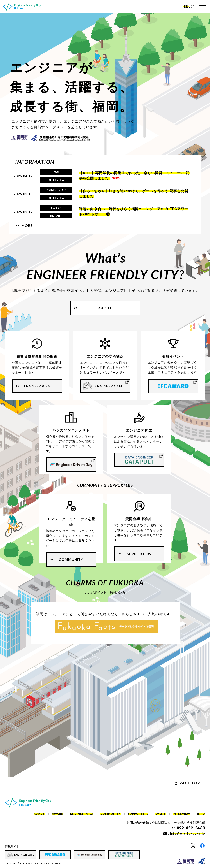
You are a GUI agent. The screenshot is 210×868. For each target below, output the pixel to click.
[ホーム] (22, 7)
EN (186, 7)
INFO (201, 814)
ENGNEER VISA (37, 386)
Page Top (190, 783)
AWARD (58, 814)
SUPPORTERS (139, 554)
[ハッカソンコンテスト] (71, 465)
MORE (27, 225)
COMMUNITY (71, 559)
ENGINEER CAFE (109, 386)
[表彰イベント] (173, 386)
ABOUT (39, 814)
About (105, 308)
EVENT (161, 814)
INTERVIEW (181, 814)
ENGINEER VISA (82, 814)
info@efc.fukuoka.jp (187, 833)
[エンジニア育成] (139, 460)
